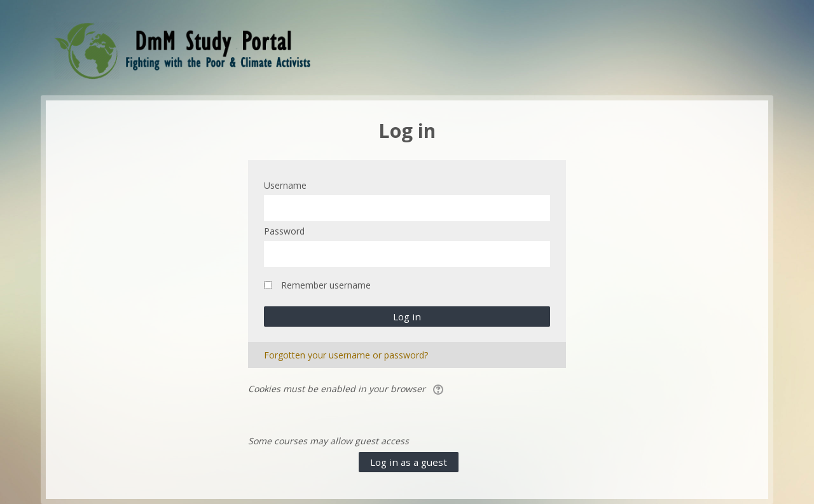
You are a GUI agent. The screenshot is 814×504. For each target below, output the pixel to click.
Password (284, 231)
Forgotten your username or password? (346, 355)
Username (285, 185)
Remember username (326, 285)
